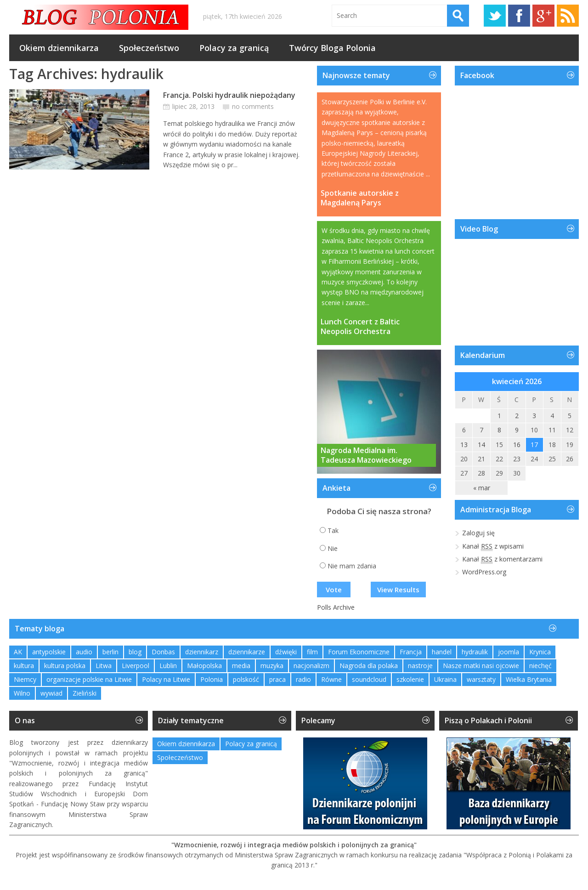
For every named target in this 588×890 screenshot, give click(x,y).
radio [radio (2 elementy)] (303, 679)
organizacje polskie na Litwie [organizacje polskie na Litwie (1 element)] (89, 679)
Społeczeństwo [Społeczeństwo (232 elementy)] (180, 757)
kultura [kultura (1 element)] (24, 666)
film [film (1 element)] (312, 652)
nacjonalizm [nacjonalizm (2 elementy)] (311, 666)
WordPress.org (484, 572)
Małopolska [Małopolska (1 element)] (204, 666)
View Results (398, 590)
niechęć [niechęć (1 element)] (540, 666)
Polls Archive (336, 607)
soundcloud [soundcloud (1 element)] (369, 679)
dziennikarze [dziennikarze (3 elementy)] (247, 652)
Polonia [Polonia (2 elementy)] (212, 679)
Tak (333, 530)
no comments (253, 106)
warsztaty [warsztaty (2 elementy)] (481, 679)
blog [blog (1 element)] (135, 652)
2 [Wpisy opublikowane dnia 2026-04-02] (517, 416)
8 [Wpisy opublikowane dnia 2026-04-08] (499, 430)
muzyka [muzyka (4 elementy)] (272, 666)
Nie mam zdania (352, 566)
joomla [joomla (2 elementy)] (509, 652)
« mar (482, 488)
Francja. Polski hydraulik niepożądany (229, 95)
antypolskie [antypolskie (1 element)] (49, 652)
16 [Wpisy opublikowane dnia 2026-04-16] (517, 445)
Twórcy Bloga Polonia (332, 48)
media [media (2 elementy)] (241, 666)
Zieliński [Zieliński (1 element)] (85, 693)
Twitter (495, 16)
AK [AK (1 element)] (18, 652)
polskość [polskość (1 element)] (246, 679)
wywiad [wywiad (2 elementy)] (51, 693)
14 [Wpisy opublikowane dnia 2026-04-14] (481, 445)
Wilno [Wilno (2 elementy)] (22, 693)
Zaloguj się (478, 533)
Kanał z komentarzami (502, 559)
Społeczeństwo (149, 48)
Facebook (519, 16)
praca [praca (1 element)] (277, 679)
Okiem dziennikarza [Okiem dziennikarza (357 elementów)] (186, 744)
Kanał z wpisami (493, 546)
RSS (568, 16)
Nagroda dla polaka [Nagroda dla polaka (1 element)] (369, 666)
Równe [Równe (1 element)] (331, 679)
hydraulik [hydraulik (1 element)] (475, 652)
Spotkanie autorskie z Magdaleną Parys (360, 198)
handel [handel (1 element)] (442, 652)
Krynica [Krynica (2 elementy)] (540, 652)
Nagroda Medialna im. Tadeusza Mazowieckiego (366, 455)
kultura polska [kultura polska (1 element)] (65, 666)
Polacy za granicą (234, 48)
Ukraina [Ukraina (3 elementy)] (445, 679)
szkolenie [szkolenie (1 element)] (410, 679)
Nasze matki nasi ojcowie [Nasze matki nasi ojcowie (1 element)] (481, 666)
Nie (333, 548)
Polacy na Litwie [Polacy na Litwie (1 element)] (166, 679)
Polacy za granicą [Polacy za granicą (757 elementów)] (251, 744)
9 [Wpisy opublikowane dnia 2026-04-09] (517, 430)
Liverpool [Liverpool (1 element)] (136, 666)
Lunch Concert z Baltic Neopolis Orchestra (360, 327)
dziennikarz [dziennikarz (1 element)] (202, 652)
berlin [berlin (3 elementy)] (110, 652)
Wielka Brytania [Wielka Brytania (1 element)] (529, 679)
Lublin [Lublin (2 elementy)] (168, 666)
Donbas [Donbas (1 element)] (163, 652)
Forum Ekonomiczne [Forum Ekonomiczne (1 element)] (359, 652)
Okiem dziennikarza (59, 48)
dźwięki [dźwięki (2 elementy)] (286, 652)
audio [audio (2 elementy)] (84, 652)
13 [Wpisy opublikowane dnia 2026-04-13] (464, 445)
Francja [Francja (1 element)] (411, 652)
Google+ (543, 16)
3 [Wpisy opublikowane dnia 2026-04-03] (534, 416)
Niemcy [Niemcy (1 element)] (25, 679)
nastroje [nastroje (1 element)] (420, 666)
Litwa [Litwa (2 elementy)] (104, 666)
